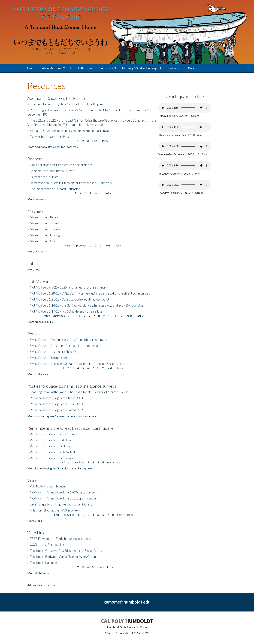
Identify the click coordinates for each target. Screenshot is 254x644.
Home (29, 68)
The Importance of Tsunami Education (55, 189)
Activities (107, 68)
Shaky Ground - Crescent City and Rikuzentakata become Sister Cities (77, 364)
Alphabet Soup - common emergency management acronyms (70, 131)
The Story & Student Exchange (140, 68)
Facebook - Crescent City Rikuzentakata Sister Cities (66, 551)
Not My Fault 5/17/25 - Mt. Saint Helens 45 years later (67, 311)
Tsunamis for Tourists (44, 177)
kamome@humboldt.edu (127, 602)
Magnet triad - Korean (45, 217)
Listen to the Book (81, 68)
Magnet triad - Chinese (46, 241)
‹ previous (81, 245)
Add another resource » (41, 585)
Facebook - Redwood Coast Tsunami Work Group (63, 557)
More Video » (36, 521)
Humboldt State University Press (127, 627)
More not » (34, 269)
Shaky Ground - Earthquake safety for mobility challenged (68, 340)
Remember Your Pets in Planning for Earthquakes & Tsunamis (71, 183)
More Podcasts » (38, 374)
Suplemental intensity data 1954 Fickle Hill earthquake (67, 104)
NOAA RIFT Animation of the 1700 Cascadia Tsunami (66, 492)
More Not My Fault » (40, 322)
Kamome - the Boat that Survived (52, 171)
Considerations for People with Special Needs (61, 165)
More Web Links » (38, 573)
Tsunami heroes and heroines (49, 137)
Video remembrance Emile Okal (51, 440)
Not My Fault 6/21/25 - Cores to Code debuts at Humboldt (70, 299)
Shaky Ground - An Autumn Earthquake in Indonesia (64, 346)
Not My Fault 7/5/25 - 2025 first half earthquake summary (68, 287)
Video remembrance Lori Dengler (53, 458)
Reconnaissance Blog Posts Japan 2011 (56, 398)
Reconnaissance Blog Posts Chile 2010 (56, 404)
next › (95, 141)
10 (110, 316)
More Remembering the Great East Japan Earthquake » (61, 468)
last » (105, 141)
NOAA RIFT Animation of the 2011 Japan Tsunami (63, 498)
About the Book (52, 68)
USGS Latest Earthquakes (47, 545)
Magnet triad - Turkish (45, 223)
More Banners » (37, 199)
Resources (173, 68)
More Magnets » (37, 251)
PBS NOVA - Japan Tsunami (48, 486)
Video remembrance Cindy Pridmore (55, 434)
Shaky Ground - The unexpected (51, 358)
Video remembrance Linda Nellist (53, 452)
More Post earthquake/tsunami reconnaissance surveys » (62, 416)
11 (116, 316)
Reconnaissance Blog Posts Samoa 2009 (57, 410)
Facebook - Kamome (43, 563)
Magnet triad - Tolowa (45, 229)
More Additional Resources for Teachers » (53, 147)
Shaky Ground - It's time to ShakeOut (54, 352)
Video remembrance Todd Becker (52, 446)
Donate (193, 68)
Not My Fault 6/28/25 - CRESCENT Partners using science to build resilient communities (90, 293)
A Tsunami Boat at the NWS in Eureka (55, 510)
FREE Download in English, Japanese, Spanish (61, 539)
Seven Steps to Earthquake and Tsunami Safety (61, 504)
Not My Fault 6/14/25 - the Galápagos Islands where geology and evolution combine (87, 305)
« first (68, 245)
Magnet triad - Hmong (45, 235)
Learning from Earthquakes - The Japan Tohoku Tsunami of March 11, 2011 (79, 392)
